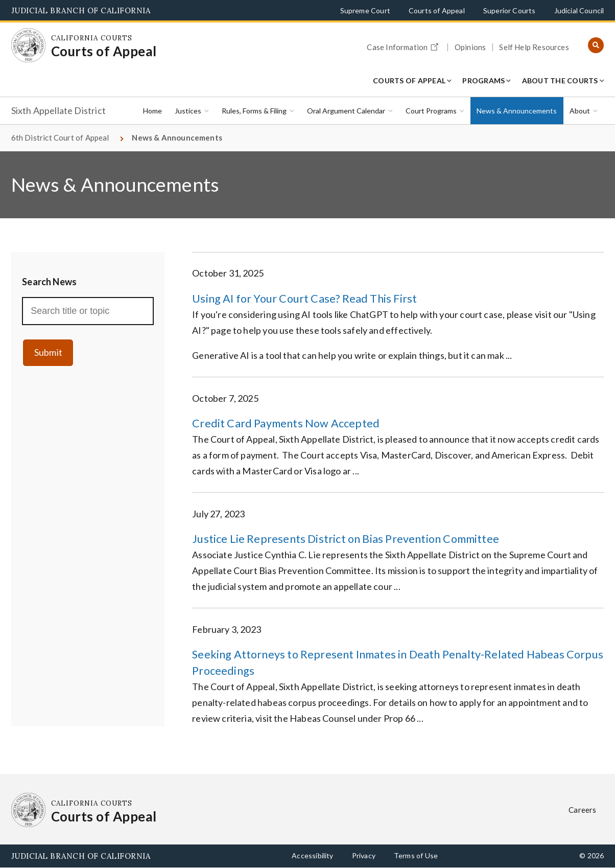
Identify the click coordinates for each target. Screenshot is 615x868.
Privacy (364, 855)
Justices (188, 111)
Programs (483, 81)
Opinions (470, 47)
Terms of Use (416, 855)
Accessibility (312, 855)
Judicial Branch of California (81, 10)
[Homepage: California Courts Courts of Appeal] (29, 45)
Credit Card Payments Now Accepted (286, 423)
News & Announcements (517, 111)
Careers (582, 810)
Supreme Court (365, 10)
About (580, 111)
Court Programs (431, 111)
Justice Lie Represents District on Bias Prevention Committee (346, 539)
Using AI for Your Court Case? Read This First (304, 299)
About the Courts (560, 81)
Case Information (404, 45)
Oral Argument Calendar (346, 111)
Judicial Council (579, 10)
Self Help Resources (534, 47)
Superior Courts (510, 10)
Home (152, 111)
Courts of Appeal (437, 10)
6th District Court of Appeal (60, 138)
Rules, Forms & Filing (254, 111)
